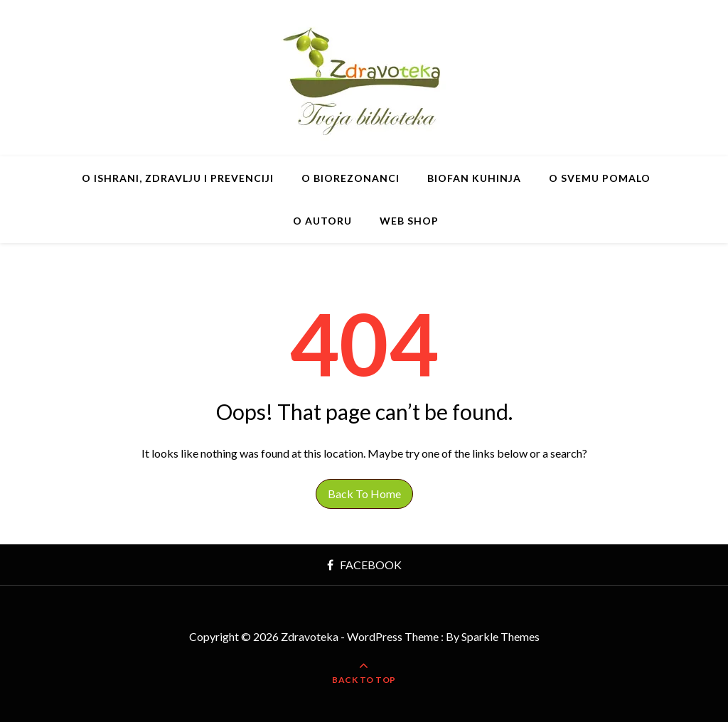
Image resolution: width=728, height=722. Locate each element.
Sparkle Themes (500, 636)
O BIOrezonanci (350, 178)
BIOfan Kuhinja (474, 178)
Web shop (409, 221)
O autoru (322, 221)
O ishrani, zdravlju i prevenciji (178, 178)
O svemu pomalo (600, 178)
